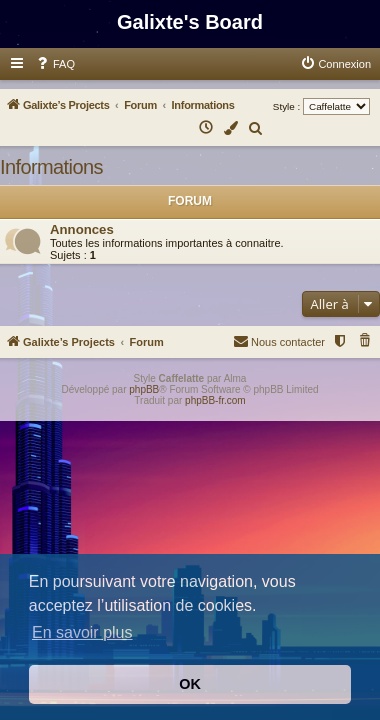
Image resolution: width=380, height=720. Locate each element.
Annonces (82, 229)
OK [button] (190, 684)
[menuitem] (55, 64)
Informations (51, 167)
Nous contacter (279, 340)
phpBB (144, 389)
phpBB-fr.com (215, 400)
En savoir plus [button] (82, 632)
